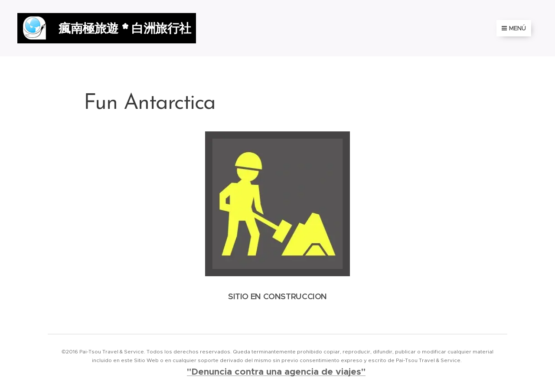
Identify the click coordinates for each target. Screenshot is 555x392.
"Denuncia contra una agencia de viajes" (276, 372)
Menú (514, 28)
